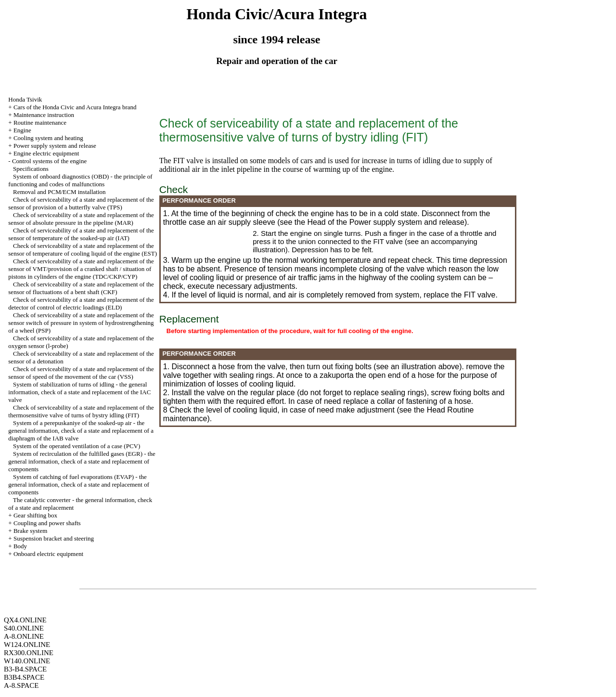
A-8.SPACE (21, 685)
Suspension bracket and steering (54, 538)
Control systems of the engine (49, 161)
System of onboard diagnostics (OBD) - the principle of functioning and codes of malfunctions (80, 180)
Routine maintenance (40, 123)
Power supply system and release (55, 146)
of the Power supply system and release (396, 222)
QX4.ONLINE (25, 620)
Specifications (31, 169)
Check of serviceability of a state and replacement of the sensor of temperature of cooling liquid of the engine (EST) (83, 250)
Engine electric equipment (46, 153)
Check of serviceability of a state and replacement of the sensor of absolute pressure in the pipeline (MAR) (81, 219)
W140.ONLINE (27, 661)
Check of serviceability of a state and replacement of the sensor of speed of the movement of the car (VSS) (81, 373)
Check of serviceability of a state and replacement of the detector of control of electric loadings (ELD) (81, 303)
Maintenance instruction (44, 115)
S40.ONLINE (24, 628)
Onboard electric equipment (48, 554)
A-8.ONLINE (24, 636)
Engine (22, 130)
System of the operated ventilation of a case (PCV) (77, 446)
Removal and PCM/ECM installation (59, 192)
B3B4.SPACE (24, 677)
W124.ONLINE (27, 645)
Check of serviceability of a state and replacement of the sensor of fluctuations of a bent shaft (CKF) (81, 288)
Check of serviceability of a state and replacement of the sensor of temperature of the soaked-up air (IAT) (81, 234)
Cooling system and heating (48, 138)
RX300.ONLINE (29, 653)
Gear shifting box (35, 515)
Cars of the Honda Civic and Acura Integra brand (75, 107)
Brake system (30, 531)
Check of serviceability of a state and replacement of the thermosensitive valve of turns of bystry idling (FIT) (81, 411)
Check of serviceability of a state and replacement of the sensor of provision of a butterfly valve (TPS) (81, 203)
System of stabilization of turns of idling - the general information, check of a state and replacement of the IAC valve (79, 392)
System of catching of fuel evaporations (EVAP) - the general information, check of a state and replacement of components (79, 484)
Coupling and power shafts (47, 523)
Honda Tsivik (25, 99)
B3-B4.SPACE (25, 669)
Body (20, 546)
